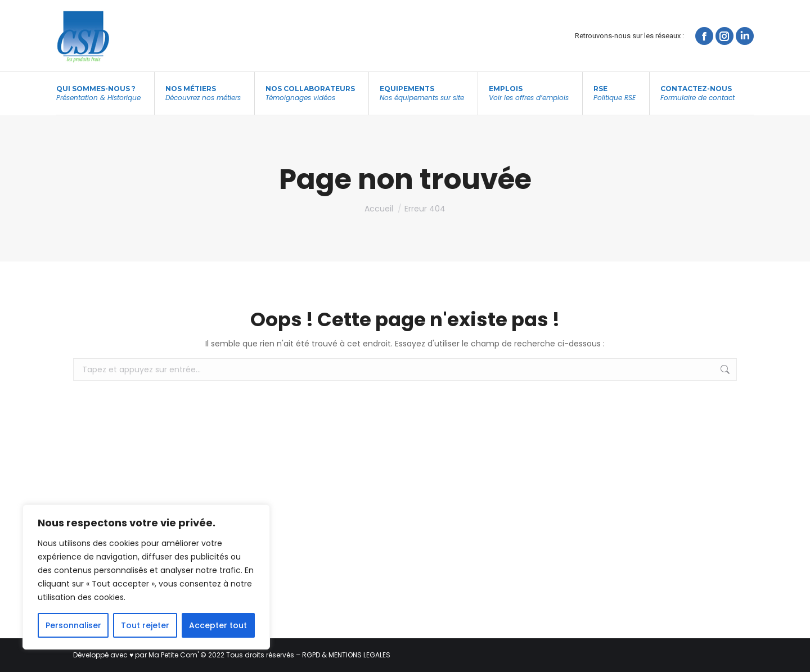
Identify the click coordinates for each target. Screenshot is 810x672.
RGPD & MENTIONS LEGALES (346, 655)
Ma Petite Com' (174, 655)
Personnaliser (73, 625)
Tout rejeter (145, 625)
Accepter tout (218, 625)
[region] (146, 577)
